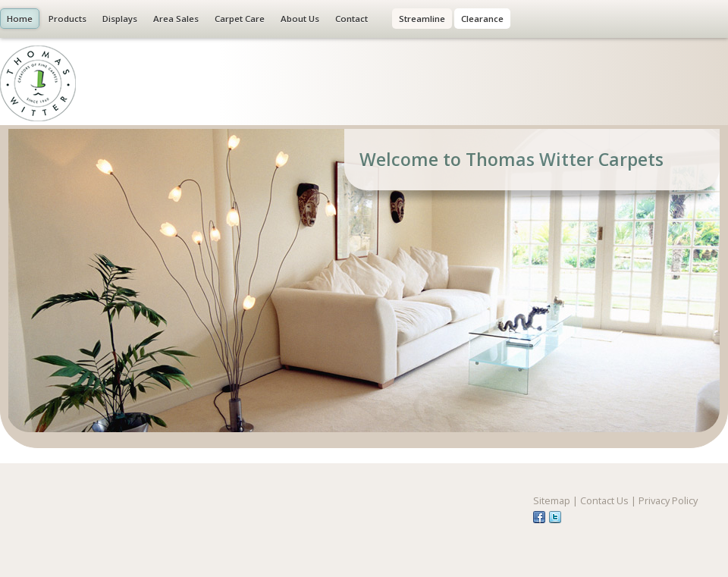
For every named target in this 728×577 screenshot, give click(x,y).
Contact (351, 19)
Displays (120, 19)
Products (67, 19)
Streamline (422, 19)
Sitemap (552, 500)
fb (539, 517)
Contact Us (604, 500)
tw (555, 517)
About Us (300, 19)
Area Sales (176, 19)
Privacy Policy (668, 500)
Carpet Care (240, 19)
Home (20, 19)
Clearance (482, 19)
